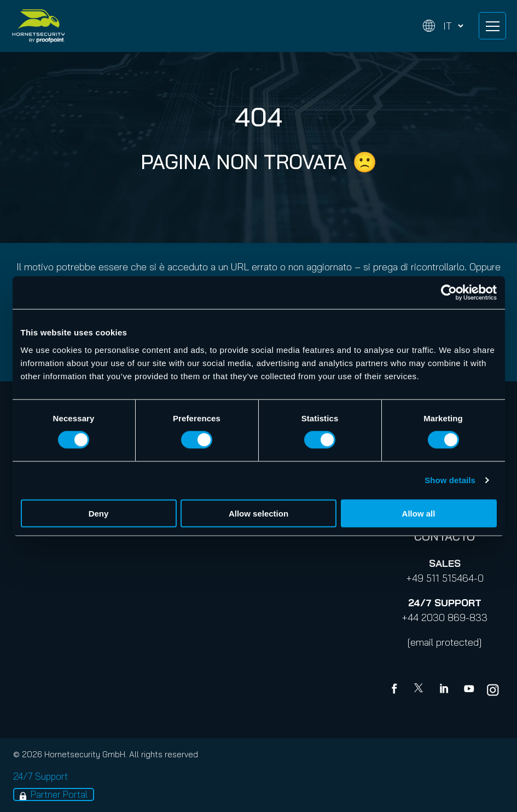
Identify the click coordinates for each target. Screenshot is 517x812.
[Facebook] (397, 690)
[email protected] (445, 642)
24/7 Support (40, 776)
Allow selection (258, 513)
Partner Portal (59, 794)
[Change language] (443, 26)
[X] (421, 690)
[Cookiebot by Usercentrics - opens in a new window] (449, 293)
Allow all (419, 513)
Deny (99, 513)
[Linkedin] (445, 690)
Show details (450, 480)
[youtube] (469, 690)
